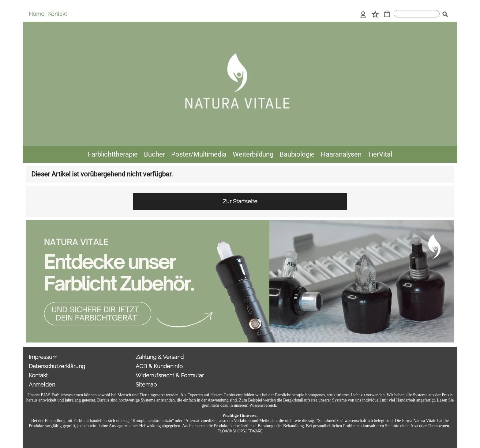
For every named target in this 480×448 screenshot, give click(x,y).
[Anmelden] (363, 15)
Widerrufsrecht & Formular (170, 375)
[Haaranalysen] (341, 154)
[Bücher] (154, 154)
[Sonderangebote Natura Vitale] (240, 223)
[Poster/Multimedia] (199, 154)
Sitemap (146, 385)
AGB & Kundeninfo (159, 366)
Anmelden (42, 385)
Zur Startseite (240, 201)
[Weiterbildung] (253, 154)
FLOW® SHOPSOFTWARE (240, 431)
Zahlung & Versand (160, 357)
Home (37, 14)
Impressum (43, 357)
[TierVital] (380, 154)
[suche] (417, 14)
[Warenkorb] (387, 15)
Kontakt (58, 14)
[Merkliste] (375, 15)
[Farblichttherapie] (113, 154)
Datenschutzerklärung (57, 366)
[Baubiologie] (297, 154)
